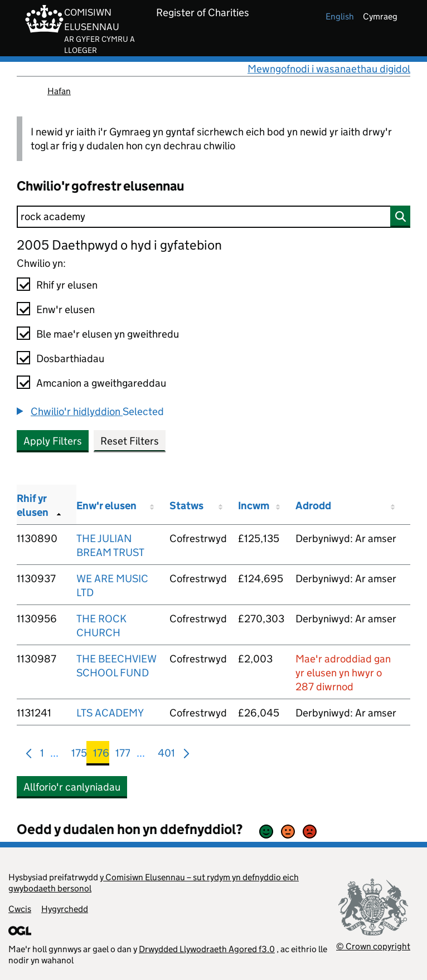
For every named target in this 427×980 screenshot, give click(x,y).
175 (79, 755)
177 (123, 755)
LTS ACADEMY (110, 713)
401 (166, 755)
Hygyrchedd (65, 909)
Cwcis (20, 909)
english (340, 16)
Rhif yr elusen (67, 285)
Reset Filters (130, 441)
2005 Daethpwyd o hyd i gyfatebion (119, 245)
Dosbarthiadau (70, 359)
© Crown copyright (373, 946)
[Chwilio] (213, 217)
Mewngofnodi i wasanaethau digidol (329, 69)
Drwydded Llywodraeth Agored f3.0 (207, 949)
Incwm (254, 506)
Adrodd (313, 506)
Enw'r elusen (65, 309)
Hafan (59, 91)
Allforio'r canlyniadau (72, 787)
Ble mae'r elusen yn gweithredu (108, 334)
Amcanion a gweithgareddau (101, 383)
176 (101, 755)
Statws (186, 506)
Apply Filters (53, 441)
